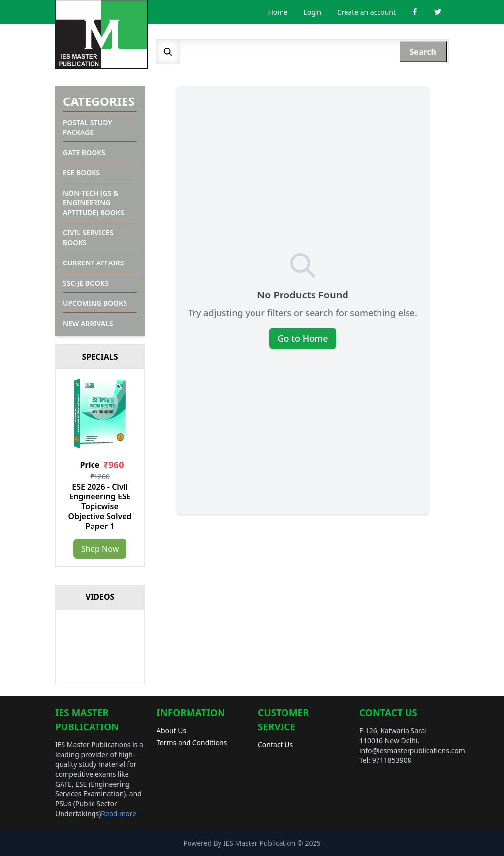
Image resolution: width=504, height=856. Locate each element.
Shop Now (100, 549)
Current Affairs (93, 263)
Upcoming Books (95, 303)
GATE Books (84, 152)
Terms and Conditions (192, 742)
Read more (119, 813)
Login (312, 12)
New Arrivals (88, 323)
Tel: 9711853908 (385, 760)
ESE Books (81, 173)
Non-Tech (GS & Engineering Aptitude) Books (94, 203)
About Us (171, 731)
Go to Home (302, 338)
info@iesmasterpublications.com (412, 750)
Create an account (366, 12)
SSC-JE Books (86, 283)
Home (278, 12)
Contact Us (275, 744)
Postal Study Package (88, 127)
